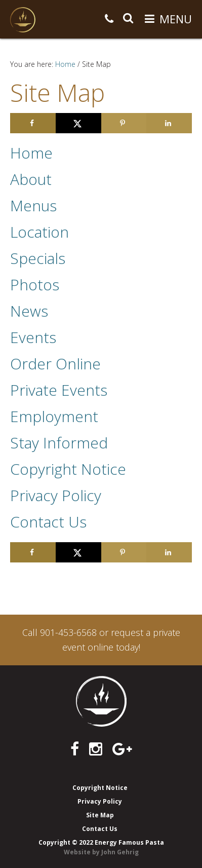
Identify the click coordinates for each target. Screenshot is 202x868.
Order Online (55, 364)
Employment (54, 416)
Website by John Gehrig (101, 852)
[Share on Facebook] (33, 123)
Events (33, 337)
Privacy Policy (56, 495)
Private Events (59, 390)
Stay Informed (59, 443)
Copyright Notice (68, 469)
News (29, 311)
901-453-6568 (68, 632)
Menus (33, 205)
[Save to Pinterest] (124, 123)
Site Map (100, 815)
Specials (38, 258)
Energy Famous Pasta (23, 20)
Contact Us (48, 522)
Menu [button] (176, 19)
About (31, 179)
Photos (35, 285)
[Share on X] (78, 123)
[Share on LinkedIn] (169, 123)
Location (39, 232)
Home (31, 153)
